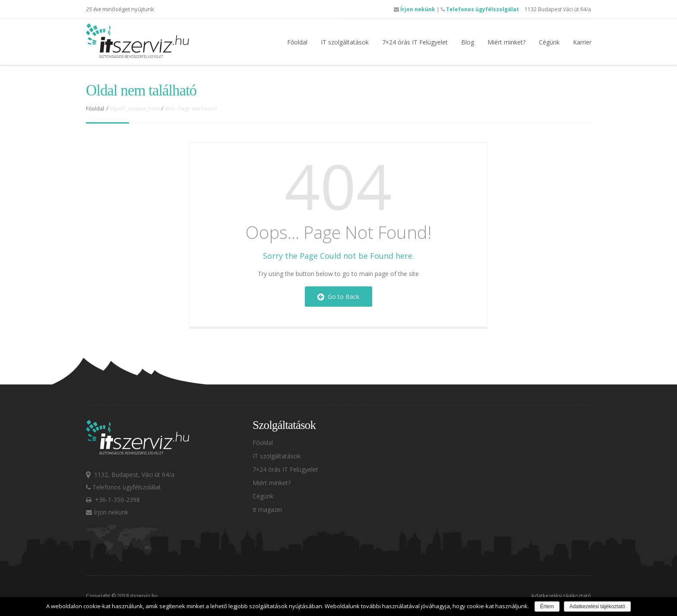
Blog (468, 42)
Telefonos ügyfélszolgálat (480, 9)
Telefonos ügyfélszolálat (123, 487)
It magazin (267, 510)
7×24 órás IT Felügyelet (415, 42)
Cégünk (549, 42)
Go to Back (338, 297)
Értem (547, 606)
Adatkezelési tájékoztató (561, 596)
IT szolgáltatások (345, 42)
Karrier (582, 42)
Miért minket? (506, 42)
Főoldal (297, 42)
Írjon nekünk (414, 9)
